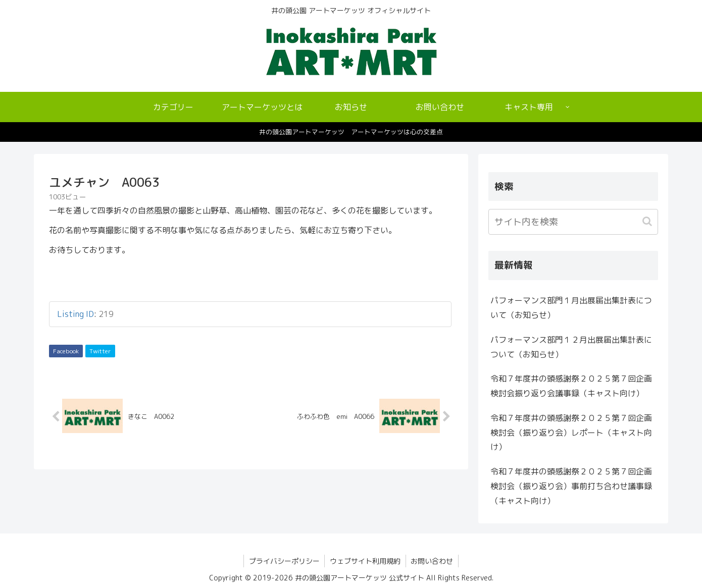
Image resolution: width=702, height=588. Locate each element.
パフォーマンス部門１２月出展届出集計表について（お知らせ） (571, 347)
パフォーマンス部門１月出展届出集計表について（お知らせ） (571, 308)
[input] (573, 222)
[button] (648, 221)
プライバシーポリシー (284, 561)
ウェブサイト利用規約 (365, 561)
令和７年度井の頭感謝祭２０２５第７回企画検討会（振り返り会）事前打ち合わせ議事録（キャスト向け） (571, 486)
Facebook (66, 351)
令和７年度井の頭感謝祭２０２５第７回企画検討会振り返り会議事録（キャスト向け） (571, 386)
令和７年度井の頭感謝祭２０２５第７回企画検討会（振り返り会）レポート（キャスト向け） (571, 433)
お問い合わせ (432, 561)
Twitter (100, 351)
